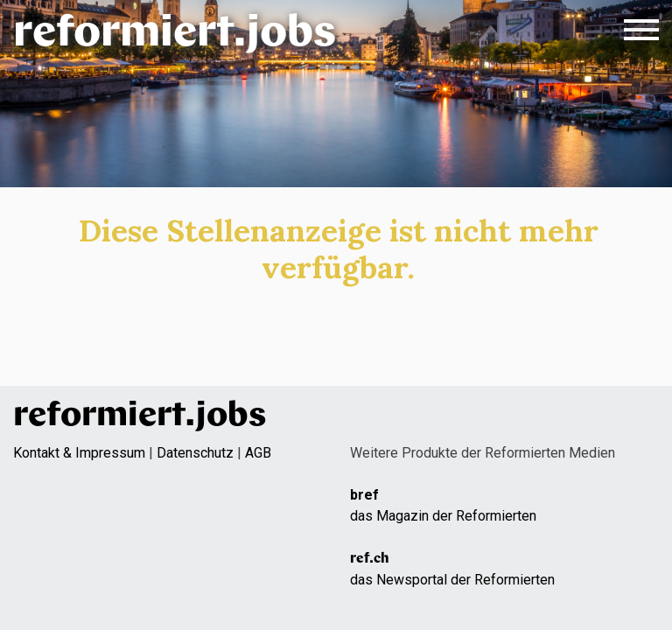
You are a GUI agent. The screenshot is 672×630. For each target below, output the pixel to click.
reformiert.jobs (175, 35)
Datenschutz (195, 453)
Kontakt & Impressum (79, 453)
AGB (258, 453)
